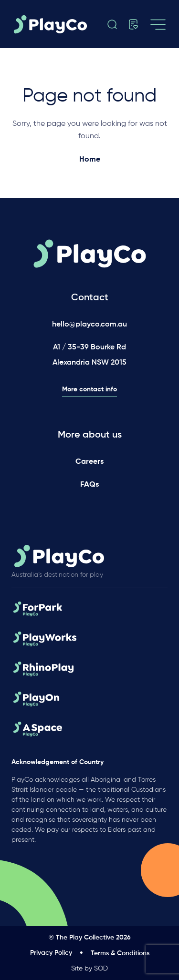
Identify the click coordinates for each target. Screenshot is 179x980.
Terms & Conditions (120, 953)
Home (90, 160)
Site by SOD (89, 969)
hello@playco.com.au (89, 325)
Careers (89, 462)
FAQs (89, 485)
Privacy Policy (51, 953)
